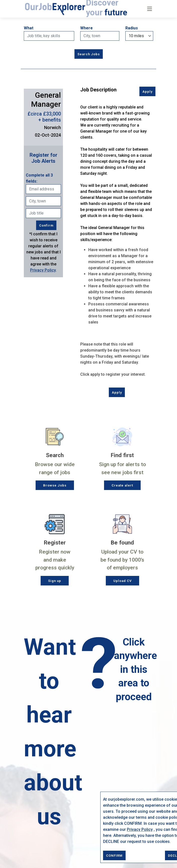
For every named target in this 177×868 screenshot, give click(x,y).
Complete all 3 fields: (39, 178)
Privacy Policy (140, 829)
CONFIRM (114, 856)
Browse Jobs (55, 485)
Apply (147, 92)
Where (86, 28)
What (29, 28)
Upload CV (122, 581)
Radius (132, 28)
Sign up (55, 581)
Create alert (122, 485)
